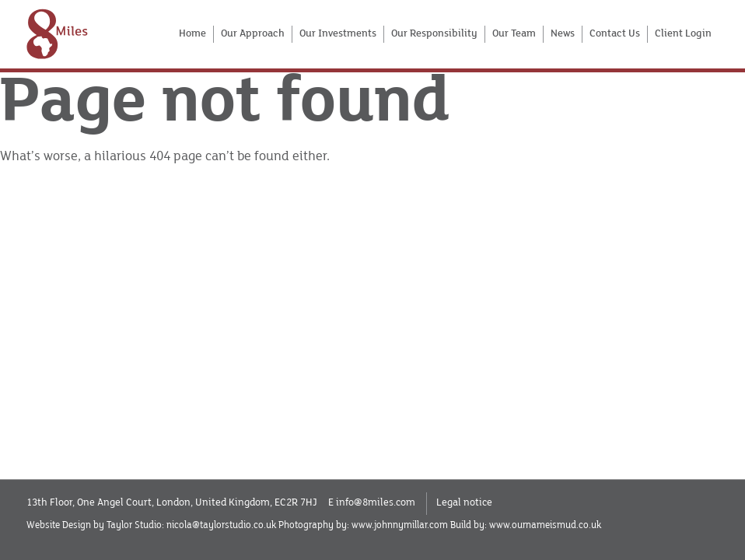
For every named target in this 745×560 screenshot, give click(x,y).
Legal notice (464, 502)
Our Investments (338, 33)
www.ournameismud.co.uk (545, 525)
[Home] (57, 34)
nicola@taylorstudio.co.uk (221, 525)
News (563, 33)
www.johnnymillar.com (400, 525)
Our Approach (253, 33)
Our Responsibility (434, 33)
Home (192, 33)
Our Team (514, 33)
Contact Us (615, 33)
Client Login (683, 33)
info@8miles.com (376, 502)
